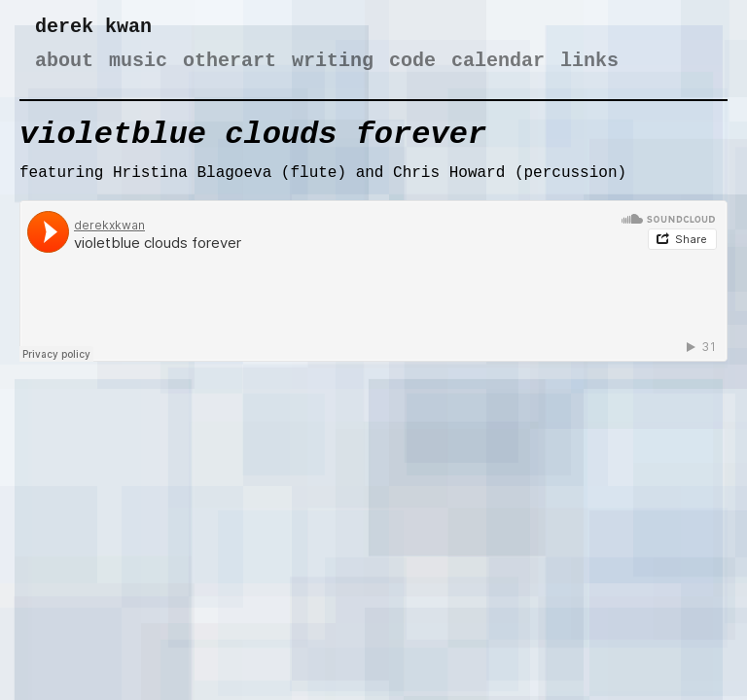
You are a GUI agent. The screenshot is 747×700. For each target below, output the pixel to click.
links (589, 61)
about (64, 61)
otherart (230, 61)
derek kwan (93, 27)
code (412, 61)
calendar (498, 61)
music (138, 61)
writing (333, 61)
